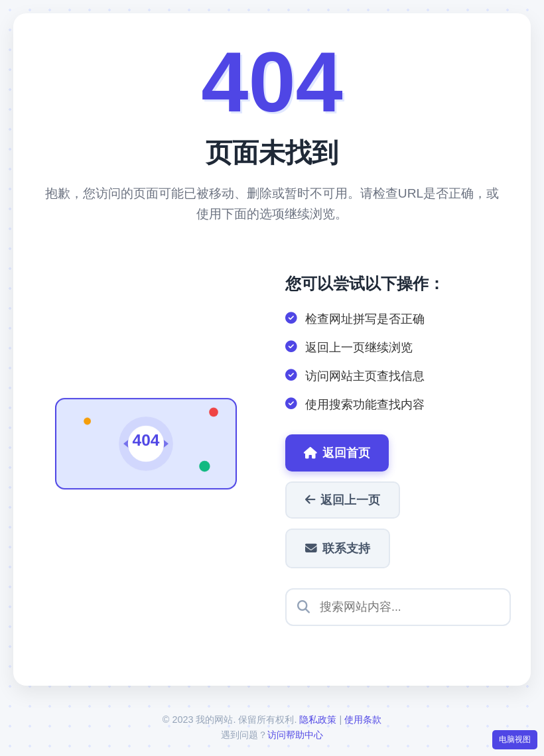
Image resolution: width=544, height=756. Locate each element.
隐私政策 (318, 720)
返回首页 (337, 453)
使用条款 (363, 720)
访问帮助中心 (295, 735)
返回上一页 (343, 500)
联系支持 (338, 548)
